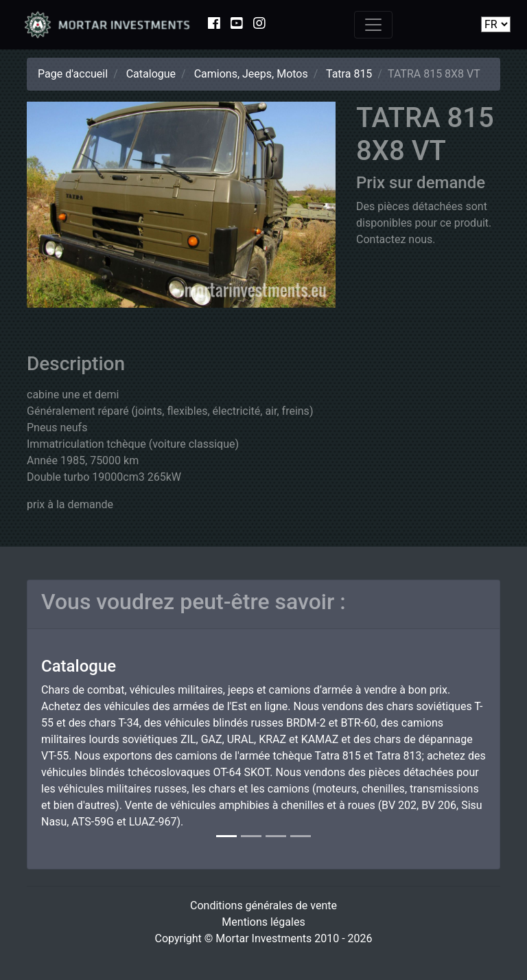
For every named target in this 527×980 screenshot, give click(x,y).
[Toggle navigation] (373, 25)
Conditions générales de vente (263, 905)
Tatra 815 (349, 74)
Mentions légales (263, 922)
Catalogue (151, 74)
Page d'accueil (73, 74)
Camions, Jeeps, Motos (251, 74)
